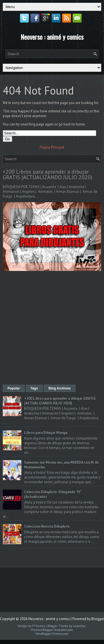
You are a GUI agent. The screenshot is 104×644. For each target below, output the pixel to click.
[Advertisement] (52, 328)
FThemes (39, 626)
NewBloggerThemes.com (52, 634)
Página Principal (52, 147)
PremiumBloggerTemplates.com (52, 630)
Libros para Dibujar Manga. (46, 433)
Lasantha (79, 626)
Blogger (98, 619)
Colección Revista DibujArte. (47, 526)
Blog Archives (60, 388)
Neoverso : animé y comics (52, 37)
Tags (34, 388)
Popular (14, 388)
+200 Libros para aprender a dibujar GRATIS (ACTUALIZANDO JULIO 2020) (48, 174)
